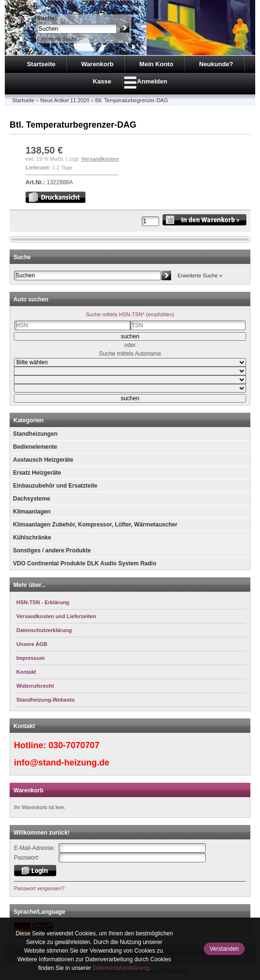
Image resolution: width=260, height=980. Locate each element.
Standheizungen (35, 434)
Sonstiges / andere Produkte (52, 550)
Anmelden (152, 81)
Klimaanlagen (32, 512)
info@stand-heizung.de (62, 763)
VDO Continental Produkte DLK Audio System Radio (85, 563)
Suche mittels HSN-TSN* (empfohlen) (130, 314)
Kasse (102, 81)
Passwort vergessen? (39, 888)
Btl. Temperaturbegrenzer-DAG (131, 100)
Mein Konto (156, 64)
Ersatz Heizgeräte (37, 473)
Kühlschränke (32, 538)
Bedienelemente (35, 447)
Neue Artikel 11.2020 (65, 100)
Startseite (41, 64)
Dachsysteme (31, 499)
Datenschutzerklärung (121, 968)
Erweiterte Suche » (59, 39)
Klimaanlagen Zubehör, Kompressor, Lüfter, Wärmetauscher (95, 525)
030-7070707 (74, 745)
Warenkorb (97, 64)
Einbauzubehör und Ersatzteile (55, 486)
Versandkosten (100, 159)
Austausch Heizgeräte (43, 460)
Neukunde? (216, 64)
